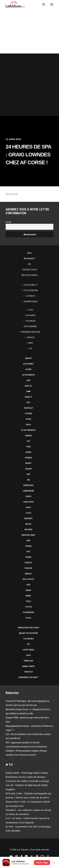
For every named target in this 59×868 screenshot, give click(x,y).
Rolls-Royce (28, 579)
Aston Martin (28, 375)
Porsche (28, 568)
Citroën (28, 414)
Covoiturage (28, 650)
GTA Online (31, 321)
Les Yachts (31, 296)
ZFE (28, 644)
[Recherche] (42, 4)
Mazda (28, 524)
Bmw (28, 391)
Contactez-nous (29, 270)
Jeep (28, 474)
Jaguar (28, 469)
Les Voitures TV (31, 285)
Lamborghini (28, 491)
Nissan (28, 546)
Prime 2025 (28, 661)
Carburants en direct (28, 677)
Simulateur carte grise (28, 628)
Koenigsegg (28, 485)
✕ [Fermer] (54, 862)
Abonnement (29, 259)
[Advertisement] (29, 85)
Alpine (28, 369)
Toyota (28, 607)
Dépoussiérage (31, 326)
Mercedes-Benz (28, 535)
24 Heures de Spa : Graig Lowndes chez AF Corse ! (28, 155)
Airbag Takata (28, 666)
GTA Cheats (31, 315)
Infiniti (28, 463)
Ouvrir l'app (42, 863)
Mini (28, 541)
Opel (28, 552)
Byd (28, 403)
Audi (28, 380)
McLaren (28, 530)
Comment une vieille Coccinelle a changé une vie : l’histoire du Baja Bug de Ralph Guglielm (27, 785)
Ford (28, 447)
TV (11, 765)
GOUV (28, 655)
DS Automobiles (28, 430)
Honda (28, 452)
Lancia (28, 496)
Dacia (28, 425)
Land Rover (28, 502)
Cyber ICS (31, 338)
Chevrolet (28, 408)
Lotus (28, 513)
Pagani (28, 557)
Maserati (28, 518)
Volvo (28, 618)
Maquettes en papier (28, 633)
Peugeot (28, 563)
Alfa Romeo (28, 364)
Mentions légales (29, 275)
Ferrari (28, 436)
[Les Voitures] (15, 4)
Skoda (28, 590)
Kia (28, 480)
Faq (29, 264)
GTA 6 (31, 310)
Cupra (28, 419)
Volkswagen (28, 612)
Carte (29, 253)
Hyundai (28, 458)
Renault (28, 574)
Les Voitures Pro (31, 290)
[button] (52, 4)
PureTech (28, 672)
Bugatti (28, 397)
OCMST (31, 343)
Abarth (28, 358)
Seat (28, 585)
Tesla (28, 601)
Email (8, 222)
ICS (31, 349)
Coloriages (28, 639)
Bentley (28, 386)
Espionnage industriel (31, 332)
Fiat (28, 441)
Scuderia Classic (31, 302)
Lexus (28, 507)
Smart (28, 596)
